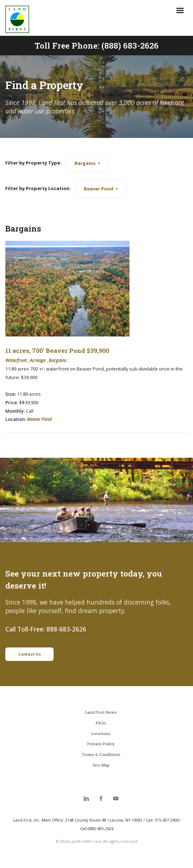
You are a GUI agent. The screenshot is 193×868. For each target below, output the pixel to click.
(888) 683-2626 (130, 45)
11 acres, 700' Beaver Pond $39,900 (57, 350)
